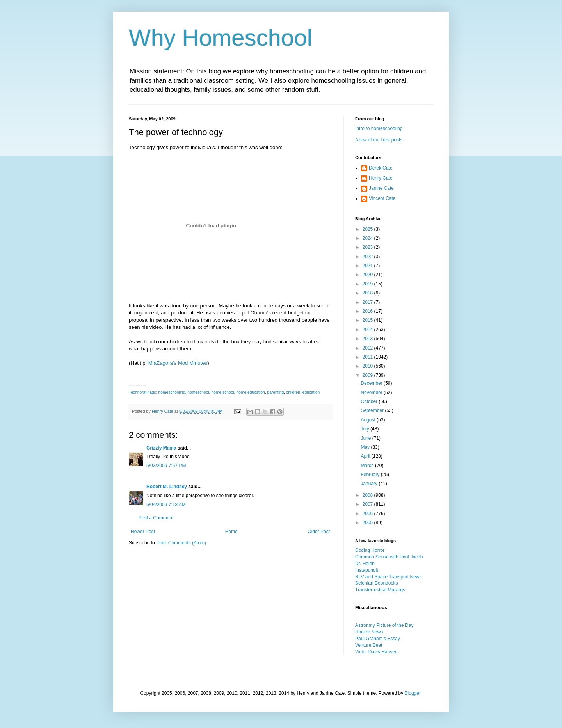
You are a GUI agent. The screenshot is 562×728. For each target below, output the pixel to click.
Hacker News (369, 632)
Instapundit (367, 570)
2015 (368, 320)
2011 (368, 357)
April (366, 456)
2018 (368, 293)
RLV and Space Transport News (389, 577)
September (373, 410)
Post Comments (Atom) (182, 543)
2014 (368, 330)
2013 (368, 339)
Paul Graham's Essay (378, 639)
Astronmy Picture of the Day (384, 625)
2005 (368, 523)
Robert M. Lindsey (167, 487)
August (369, 420)
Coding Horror (370, 550)
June (366, 438)
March (368, 466)
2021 (368, 266)
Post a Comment (156, 518)
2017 (368, 302)
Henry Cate (381, 178)
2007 (368, 504)
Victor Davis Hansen (376, 652)
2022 (368, 257)
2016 (368, 311)
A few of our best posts (379, 140)
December (372, 383)
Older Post (319, 532)
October (370, 401)
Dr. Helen (365, 564)
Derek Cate (381, 168)
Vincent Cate (382, 198)
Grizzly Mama (161, 448)
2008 (368, 495)
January (370, 484)
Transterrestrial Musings (380, 590)
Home (231, 532)
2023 (368, 247)
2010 (368, 366)
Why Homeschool (221, 38)
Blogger (413, 693)
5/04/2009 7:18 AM (166, 505)
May (366, 447)
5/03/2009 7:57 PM (166, 466)
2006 (368, 514)
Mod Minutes (193, 363)
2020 (368, 275)
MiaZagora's (162, 363)
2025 (368, 229)
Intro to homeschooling (379, 128)
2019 (368, 284)
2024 (368, 238)
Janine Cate (381, 188)
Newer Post (143, 532)
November (372, 393)
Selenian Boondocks (376, 583)
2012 (368, 348)
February (371, 475)
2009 (368, 375)
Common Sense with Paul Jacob (389, 557)
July (365, 429)
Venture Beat (369, 645)
